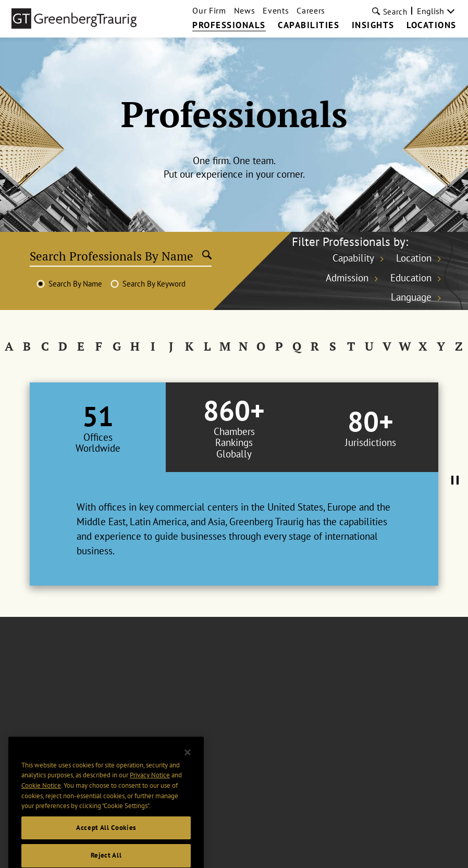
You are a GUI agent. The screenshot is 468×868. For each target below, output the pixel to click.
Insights (373, 26)
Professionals (229, 26)
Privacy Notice (150, 796)
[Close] (188, 773)
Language (411, 297)
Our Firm (209, 10)
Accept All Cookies (106, 848)
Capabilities (309, 26)
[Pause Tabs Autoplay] (455, 481)
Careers (311, 10)
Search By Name (75, 284)
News (245, 10)
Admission (347, 278)
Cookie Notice (41, 806)
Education (411, 278)
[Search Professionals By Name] (116, 256)
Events (276, 10)
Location (414, 258)
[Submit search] (207, 256)
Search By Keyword (154, 284)
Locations (432, 26)
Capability (353, 258)
